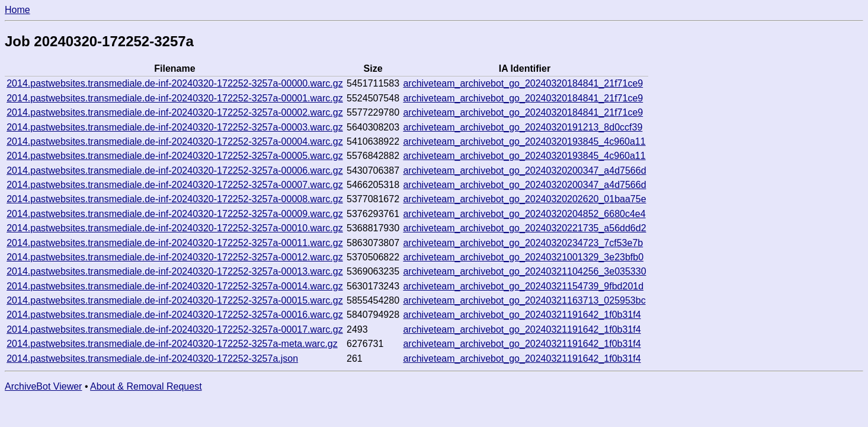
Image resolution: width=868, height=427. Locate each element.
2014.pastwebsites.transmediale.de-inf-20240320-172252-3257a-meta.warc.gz (172, 344)
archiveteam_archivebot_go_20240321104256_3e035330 (524, 271)
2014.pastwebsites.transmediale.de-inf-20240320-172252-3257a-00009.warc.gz (175, 214)
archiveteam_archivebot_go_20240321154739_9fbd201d (523, 286)
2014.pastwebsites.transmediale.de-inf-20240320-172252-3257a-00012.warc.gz (175, 257)
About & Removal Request (146, 386)
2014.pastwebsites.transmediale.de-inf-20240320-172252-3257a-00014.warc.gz (175, 286)
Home (17, 10)
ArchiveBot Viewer (43, 386)
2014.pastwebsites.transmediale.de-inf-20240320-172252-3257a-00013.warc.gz (175, 271)
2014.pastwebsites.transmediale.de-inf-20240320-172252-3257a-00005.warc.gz (175, 156)
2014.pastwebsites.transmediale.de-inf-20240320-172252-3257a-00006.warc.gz (175, 171)
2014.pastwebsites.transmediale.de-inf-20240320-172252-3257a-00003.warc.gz (175, 127)
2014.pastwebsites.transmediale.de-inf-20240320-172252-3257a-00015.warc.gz (175, 300)
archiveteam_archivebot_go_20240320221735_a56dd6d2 (524, 228)
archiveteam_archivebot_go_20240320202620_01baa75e (524, 199)
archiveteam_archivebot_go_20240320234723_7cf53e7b (523, 243)
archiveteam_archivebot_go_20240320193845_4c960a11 (524, 141)
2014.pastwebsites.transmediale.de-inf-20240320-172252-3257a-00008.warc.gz (175, 199)
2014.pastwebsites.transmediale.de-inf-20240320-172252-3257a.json (152, 359)
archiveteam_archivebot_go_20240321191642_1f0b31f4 (522, 315)
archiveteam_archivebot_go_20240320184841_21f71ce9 (523, 83)
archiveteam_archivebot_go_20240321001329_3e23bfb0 (523, 257)
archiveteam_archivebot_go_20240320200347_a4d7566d (524, 171)
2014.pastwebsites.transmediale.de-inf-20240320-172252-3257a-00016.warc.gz (175, 315)
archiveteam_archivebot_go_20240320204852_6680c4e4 (524, 214)
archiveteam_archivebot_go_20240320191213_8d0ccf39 (523, 127)
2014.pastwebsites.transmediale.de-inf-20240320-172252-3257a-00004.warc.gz (175, 141)
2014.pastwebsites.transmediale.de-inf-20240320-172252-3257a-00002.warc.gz (175, 112)
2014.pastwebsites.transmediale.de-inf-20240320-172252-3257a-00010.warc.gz (175, 228)
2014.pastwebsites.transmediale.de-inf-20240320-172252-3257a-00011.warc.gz (175, 243)
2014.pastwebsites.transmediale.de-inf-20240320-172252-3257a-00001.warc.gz (175, 98)
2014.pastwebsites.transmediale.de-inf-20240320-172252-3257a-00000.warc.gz (175, 83)
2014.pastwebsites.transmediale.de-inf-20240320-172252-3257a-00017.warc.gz (175, 329)
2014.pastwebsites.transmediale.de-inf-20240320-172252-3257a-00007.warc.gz (175, 185)
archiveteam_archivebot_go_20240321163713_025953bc (524, 300)
